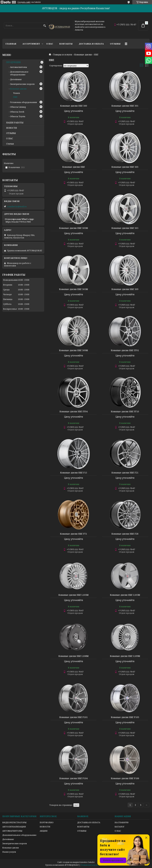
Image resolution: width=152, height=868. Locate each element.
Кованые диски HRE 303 (125, 167)
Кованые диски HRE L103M (74, 595)
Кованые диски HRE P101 (74, 717)
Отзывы (115, 44)
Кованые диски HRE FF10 (125, 412)
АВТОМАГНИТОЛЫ (12, 831)
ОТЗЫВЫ (11, 133)
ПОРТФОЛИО (47, 822)
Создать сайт (24, 2)
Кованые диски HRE (74, 167)
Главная (11, 44)
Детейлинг (16, 79)
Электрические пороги (22, 84)
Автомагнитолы (19, 67)
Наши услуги (9, 852)
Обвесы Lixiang (18, 107)
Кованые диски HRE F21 (125, 473)
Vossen (17, 93)
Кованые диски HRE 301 (125, 106)
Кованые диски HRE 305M (74, 289)
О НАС (10, 138)
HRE (15, 97)
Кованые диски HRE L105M (125, 595)
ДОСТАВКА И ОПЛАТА (89, 822)
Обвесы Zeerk (17, 112)
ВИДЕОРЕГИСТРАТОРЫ (14, 822)
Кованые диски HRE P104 (74, 778)
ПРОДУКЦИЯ (13, 62)
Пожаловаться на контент (94, 865)
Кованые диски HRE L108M (74, 656)
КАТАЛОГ (120, 827)
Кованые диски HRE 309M (74, 350)
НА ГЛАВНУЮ (122, 822)
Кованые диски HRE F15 (74, 473)
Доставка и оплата (91, 44)
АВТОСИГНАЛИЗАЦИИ (14, 827)
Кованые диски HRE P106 (125, 778)
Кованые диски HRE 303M (74, 228)
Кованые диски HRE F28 (125, 534)
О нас (50, 44)
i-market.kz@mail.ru (17, 206)
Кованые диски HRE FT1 (74, 534)
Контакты (66, 44)
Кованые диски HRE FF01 (125, 350)
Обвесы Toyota (18, 116)
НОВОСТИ (12, 128)
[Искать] (45, 26)
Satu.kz (91, 862)
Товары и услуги (63, 55)
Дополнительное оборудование (19, 73)
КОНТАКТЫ (83, 827)
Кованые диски (83, 55)
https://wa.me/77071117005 (18, 222)
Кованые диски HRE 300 (74, 106)
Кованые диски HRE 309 (125, 289)
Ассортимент (31, 44)
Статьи (10, 144)
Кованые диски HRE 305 (125, 228)
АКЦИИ (44, 831)
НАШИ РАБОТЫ (15, 123)
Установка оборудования (23, 102)
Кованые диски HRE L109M (125, 656)
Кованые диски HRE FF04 (74, 412)
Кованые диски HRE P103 (125, 717)
